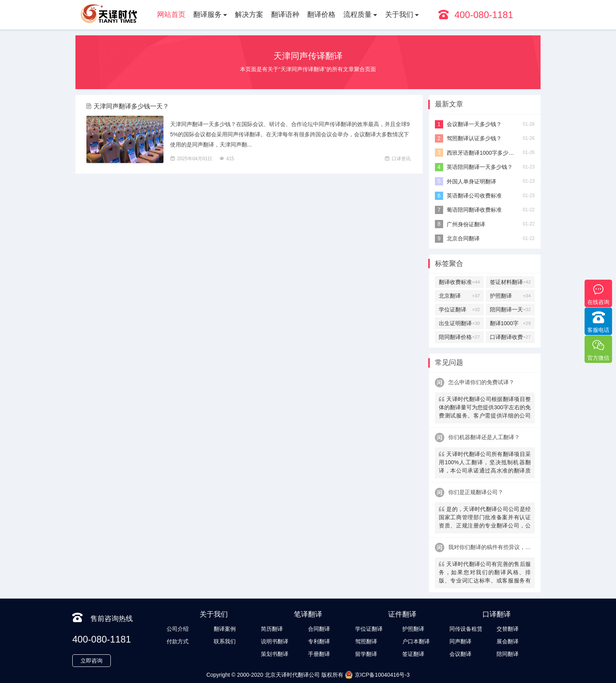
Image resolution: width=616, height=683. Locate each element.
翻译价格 (321, 15)
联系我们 (225, 641)
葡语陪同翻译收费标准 (474, 210)
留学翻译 (366, 654)
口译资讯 (401, 159)
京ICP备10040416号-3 (377, 675)
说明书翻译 (275, 641)
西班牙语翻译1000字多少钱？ (482, 153)
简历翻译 (272, 629)
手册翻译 (319, 654)
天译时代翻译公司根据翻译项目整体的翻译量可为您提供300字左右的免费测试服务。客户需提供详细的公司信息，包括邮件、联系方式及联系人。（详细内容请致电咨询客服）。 (485, 408)
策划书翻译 (275, 654)
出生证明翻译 (459, 323)
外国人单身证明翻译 (471, 181)
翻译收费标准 (459, 282)
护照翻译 (510, 296)
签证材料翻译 (510, 282)
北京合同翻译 (463, 238)
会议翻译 (460, 654)
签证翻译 (413, 654)
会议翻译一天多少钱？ (474, 124)
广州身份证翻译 (466, 224)
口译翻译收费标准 (510, 337)
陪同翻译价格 (459, 337)
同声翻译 (460, 641)
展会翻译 (508, 641)
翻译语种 (285, 15)
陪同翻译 (508, 654)
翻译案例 (225, 629)
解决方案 (249, 15)
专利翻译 (319, 641)
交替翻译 (508, 629)
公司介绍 (178, 629)
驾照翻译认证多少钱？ (474, 138)
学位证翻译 (459, 309)
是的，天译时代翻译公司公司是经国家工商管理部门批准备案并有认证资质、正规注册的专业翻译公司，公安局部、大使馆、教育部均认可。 (485, 518)
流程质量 (357, 15)
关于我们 (399, 15)
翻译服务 (207, 15)
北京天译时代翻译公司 (292, 675)
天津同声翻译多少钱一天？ (131, 106)
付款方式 (178, 641)
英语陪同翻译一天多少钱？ (480, 167)
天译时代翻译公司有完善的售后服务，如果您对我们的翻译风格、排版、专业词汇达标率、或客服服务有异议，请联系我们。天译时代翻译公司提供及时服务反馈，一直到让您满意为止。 (485, 573)
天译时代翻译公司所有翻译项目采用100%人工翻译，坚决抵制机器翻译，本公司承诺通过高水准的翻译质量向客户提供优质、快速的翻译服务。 (485, 463)
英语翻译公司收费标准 (474, 196)
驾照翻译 (366, 641)
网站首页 (171, 15)
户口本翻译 (416, 641)
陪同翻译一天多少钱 (510, 309)
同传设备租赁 (466, 629)
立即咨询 (92, 661)
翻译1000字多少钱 (510, 323)
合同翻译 (319, 629)
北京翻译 (459, 296)
